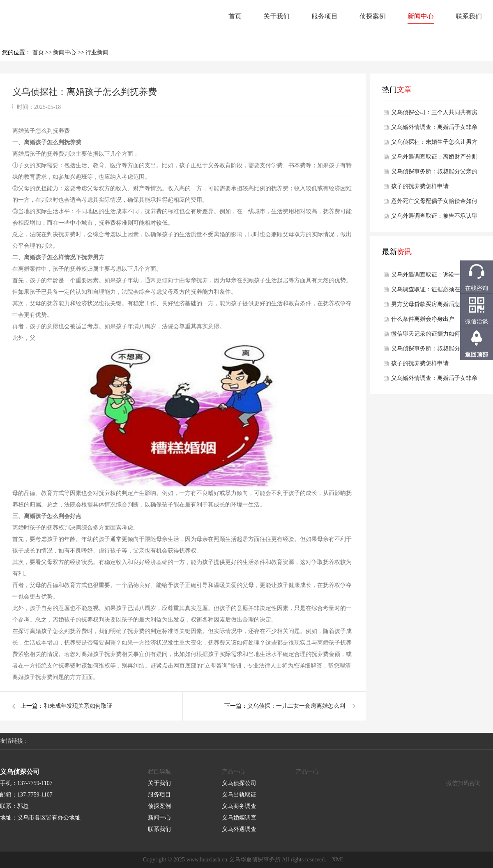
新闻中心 (421, 16)
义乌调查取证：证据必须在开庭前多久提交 (434, 292)
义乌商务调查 (239, 806)
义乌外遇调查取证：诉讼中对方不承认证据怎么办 (434, 277)
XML (338, 860)
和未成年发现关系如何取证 (78, 706)
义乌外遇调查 (239, 829)
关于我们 (276, 16)
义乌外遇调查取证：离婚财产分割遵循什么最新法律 (434, 159)
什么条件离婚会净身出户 (423, 319)
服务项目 (325, 16)
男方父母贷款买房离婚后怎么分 (431, 304)
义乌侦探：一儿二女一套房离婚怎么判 (296, 706)
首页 (235, 16)
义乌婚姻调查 (239, 818)
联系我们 (469, 16)
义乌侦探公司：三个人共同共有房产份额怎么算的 (434, 115)
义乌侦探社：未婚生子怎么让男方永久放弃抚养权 (434, 144)
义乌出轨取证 (239, 795)
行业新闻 (97, 52)
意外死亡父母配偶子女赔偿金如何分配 (434, 203)
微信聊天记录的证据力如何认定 (431, 334)
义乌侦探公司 (239, 783)
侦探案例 (373, 16)
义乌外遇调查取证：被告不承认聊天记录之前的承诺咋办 (434, 218)
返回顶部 (477, 355)
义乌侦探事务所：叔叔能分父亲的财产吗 (434, 174)
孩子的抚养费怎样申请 (420, 186)
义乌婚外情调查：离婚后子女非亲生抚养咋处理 (434, 129)
